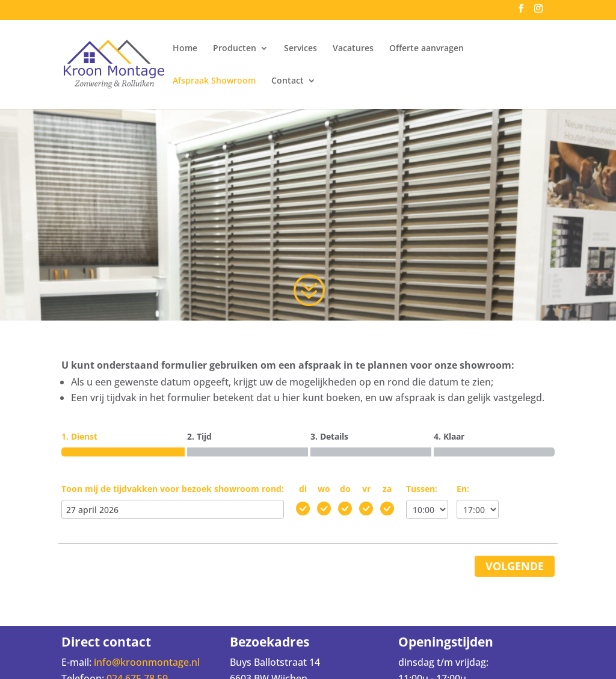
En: (463, 489)
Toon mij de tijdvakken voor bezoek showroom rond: (173, 489)
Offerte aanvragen (427, 49)
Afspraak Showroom (214, 81)
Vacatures (353, 49)
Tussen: (422, 489)
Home (185, 49)
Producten (235, 49)
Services (300, 49)
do (345, 489)
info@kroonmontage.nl (147, 662)
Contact (288, 81)
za (387, 489)
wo (324, 489)
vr (366, 489)
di (303, 489)
